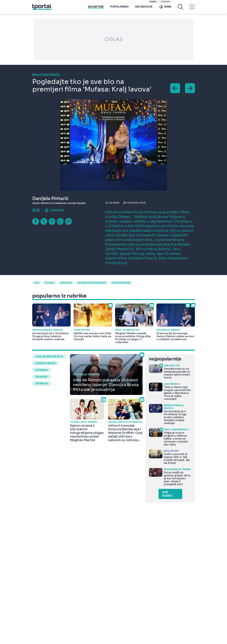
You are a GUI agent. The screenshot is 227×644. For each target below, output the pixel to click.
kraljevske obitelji (49, 356)
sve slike (57, 210)
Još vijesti (167, 494)
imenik (153, 2)
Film (37, 283)
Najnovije (144, 7)
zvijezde (41, 377)
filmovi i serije (46, 363)
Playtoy (165, 2)
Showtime (96, 7)
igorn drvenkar (121, 283)
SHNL (165, 7)
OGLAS (114, 39)
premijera (66, 283)
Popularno (120, 7)
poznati (50, 283)
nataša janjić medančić (92, 283)
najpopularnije (165, 359)
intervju (42, 383)
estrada (42, 370)
